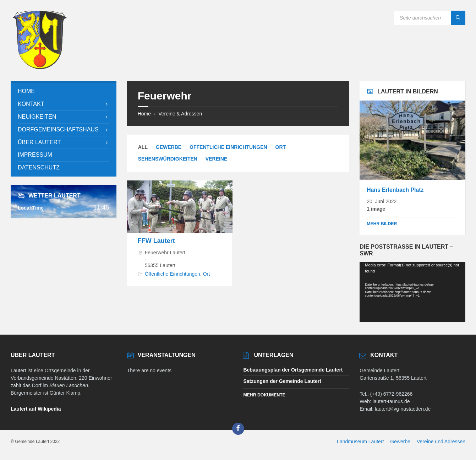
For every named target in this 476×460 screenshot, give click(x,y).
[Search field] (430, 18)
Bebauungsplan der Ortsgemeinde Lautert (293, 370)
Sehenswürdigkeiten (168, 159)
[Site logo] (40, 67)
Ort (281, 147)
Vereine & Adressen (180, 114)
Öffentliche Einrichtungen (228, 147)
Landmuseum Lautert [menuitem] (360, 442)
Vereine (216, 159)
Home (144, 114)
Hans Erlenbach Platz (395, 190)
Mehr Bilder (382, 224)
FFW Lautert (156, 241)
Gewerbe (169, 147)
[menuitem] (64, 91)
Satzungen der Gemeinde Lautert (282, 381)
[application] (412, 292)
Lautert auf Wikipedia (36, 409)
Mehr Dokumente (264, 395)
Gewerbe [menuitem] (400, 442)
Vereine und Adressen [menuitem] (441, 442)
